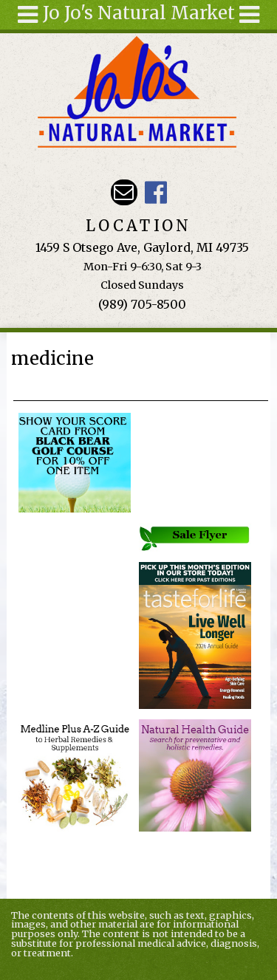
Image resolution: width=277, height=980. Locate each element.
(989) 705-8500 (142, 304)
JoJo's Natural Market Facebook (155, 192)
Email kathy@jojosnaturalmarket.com (124, 192)
